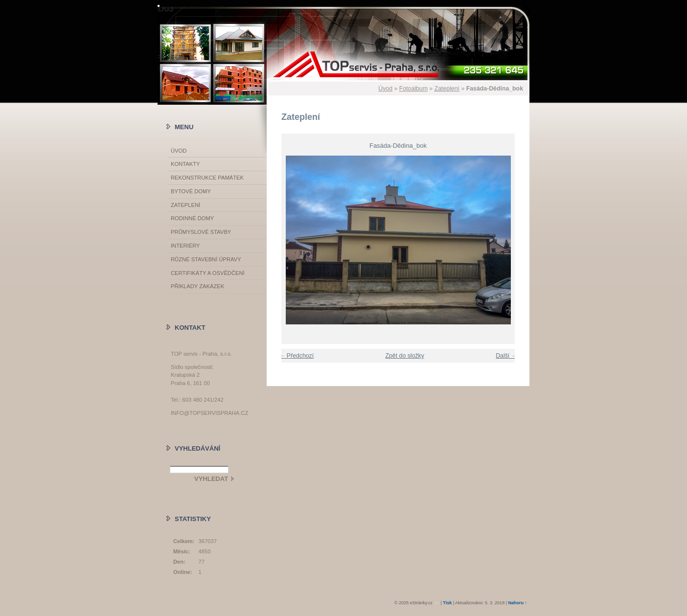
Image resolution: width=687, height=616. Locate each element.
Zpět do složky (404, 356)
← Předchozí (296, 356)
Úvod (385, 89)
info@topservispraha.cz (209, 413)
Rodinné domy (192, 218)
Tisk (447, 603)
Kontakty (185, 164)
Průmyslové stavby (201, 232)
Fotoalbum (413, 89)
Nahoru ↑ (517, 603)
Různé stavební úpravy (206, 259)
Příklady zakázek (197, 286)
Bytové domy (191, 191)
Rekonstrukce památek (207, 178)
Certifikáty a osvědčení (208, 273)
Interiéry (185, 246)
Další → (506, 356)
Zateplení (447, 89)
